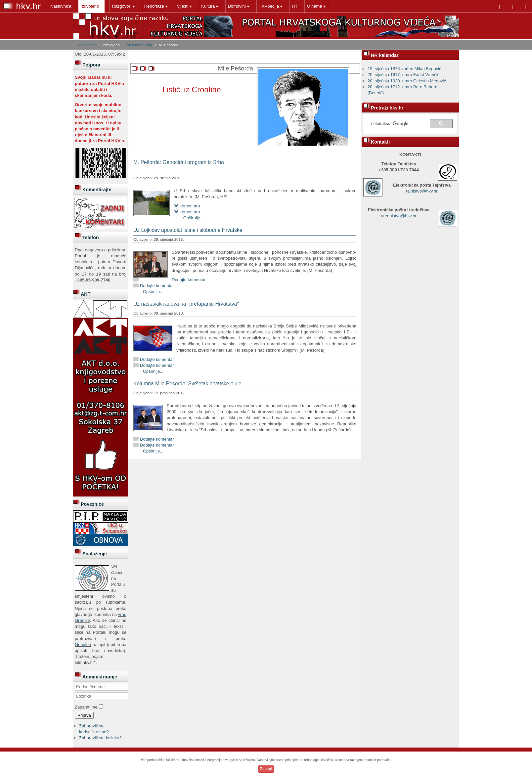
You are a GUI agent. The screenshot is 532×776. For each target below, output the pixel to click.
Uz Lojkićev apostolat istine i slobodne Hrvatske (188, 230)
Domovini (237, 6)
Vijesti (183, 6)
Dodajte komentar (189, 280)
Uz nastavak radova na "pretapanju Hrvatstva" (186, 304)
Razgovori (122, 6)
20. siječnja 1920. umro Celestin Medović (407, 81)
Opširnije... (194, 218)
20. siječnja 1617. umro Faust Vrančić (403, 75)
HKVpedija (269, 6)
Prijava (84, 715)
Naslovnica (61, 6)
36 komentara (187, 206)
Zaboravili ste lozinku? (100, 738)
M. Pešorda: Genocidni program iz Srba (179, 162)
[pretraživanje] (396, 124)
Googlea (83, 645)
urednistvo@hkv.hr (399, 216)
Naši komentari (139, 45)
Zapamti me (86, 707)
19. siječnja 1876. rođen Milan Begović (404, 69)
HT (295, 6)
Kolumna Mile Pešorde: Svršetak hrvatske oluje (187, 384)
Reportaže (154, 6)
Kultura (208, 6)
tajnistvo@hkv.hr (422, 191)
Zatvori (266, 769)
